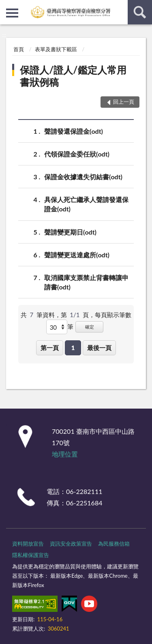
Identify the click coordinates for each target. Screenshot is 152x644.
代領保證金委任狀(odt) (77, 154)
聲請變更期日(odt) (70, 232)
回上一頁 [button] (124, 102)
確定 (90, 327)
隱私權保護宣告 (31, 555)
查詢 (140, 12)
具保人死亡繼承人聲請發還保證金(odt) (86, 204)
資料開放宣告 (28, 544)
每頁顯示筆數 (113, 315)
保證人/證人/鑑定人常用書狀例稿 (73, 76)
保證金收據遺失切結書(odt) (83, 177)
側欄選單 (12, 13)
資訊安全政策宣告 (71, 544)
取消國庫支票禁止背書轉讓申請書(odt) (86, 282)
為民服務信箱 (114, 544)
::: (6, 6)
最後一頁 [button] (99, 348)
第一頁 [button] (50, 348)
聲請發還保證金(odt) (74, 131)
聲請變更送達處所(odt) (77, 255)
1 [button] (73, 348)
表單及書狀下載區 (56, 49)
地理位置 (65, 454)
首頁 (19, 49)
